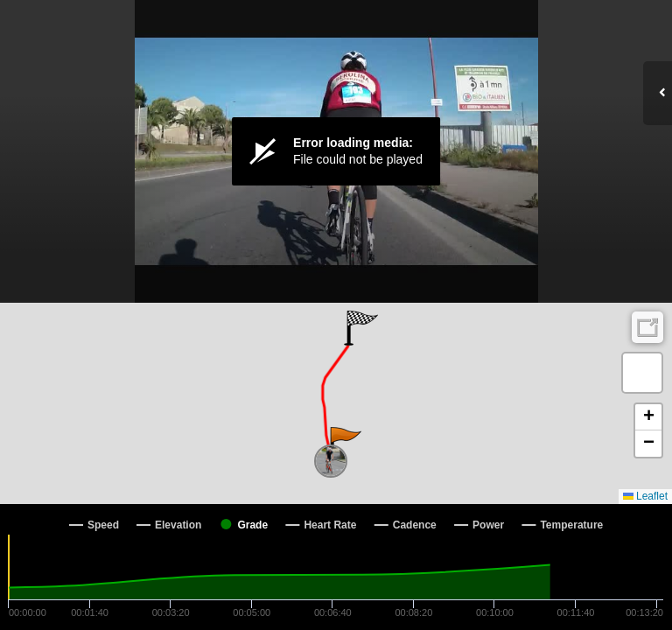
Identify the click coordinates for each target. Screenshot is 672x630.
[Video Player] (336, 151)
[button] (344, 444)
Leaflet (645, 496)
